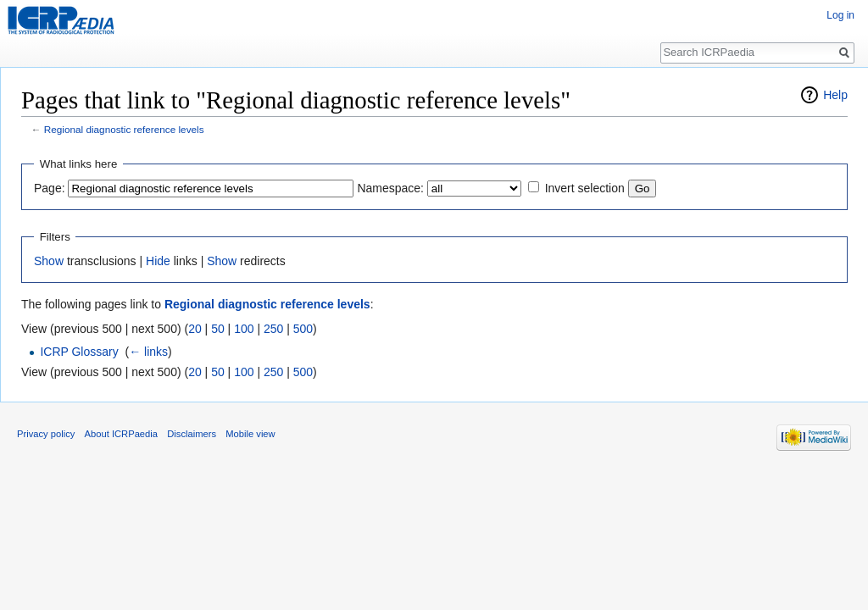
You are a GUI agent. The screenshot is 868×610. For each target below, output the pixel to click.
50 (218, 329)
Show (49, 261)
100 (244, 329)
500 (303, 329)
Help (835, 95)
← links (148, 352)
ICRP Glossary (79, 352)
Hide (158, 261)
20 (195, 329)
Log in (840, 15)
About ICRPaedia (121, 434)
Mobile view (250, 434)
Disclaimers (192, 434)
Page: (50, 188)
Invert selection (585, 188)
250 (273, 329)
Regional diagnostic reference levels (124, 129)
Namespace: (390, 188)
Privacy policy (46, 434)
